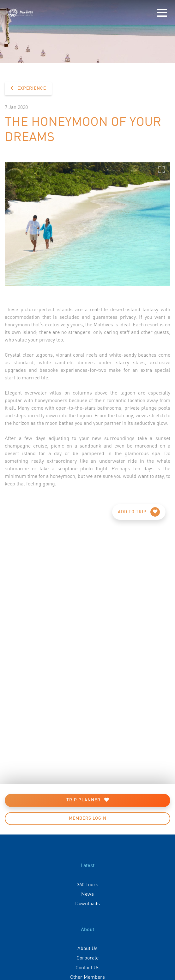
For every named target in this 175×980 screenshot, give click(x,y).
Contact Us (87, 967)
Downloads (87, 903)
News (87, 894)
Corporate (87, 957)
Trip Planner (88, 800)
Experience (28, 88)
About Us (87, 948)
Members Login (88, 818)
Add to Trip (139, 512)
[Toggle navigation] (162, 13)
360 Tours (87, 884)
